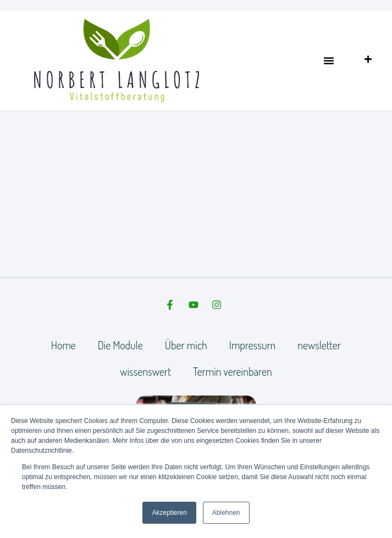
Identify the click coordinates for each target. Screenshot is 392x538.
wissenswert (145, 371)
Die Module (120, 345)
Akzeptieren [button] (169, 513)
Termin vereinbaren (233, 371)
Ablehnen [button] (226, 513)
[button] (329, 61)
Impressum (252, 345)
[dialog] (371, 516)
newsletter (319, 345)
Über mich (186, 345)
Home (64, 345)
